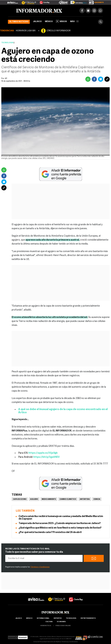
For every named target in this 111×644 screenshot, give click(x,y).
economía (61, 622)
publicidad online (63, 626)
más (74, 22)
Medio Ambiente (49, 499)
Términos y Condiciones (40, 567)
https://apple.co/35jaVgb (43, 453)
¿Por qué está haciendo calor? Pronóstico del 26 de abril (50, 532)
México (49, 22)
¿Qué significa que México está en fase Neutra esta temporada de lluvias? (60, 528)
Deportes (58, 618)
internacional (43, 618)
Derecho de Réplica (54, 642)
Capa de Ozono (20, 499)
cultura (49, 622)
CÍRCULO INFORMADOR (59, 31)
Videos (61, 21)
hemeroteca (46, 626)
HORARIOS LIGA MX (26, 31)
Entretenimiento (88, 618)
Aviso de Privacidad (40, 642)
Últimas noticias (19, 22)
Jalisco (37, 22)
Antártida (85, 499)
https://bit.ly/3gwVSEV (46, 457)
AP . (6, 78)
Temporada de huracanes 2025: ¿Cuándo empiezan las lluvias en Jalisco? (60, 523)
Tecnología (7, 43)
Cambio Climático (68, 499)
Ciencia (97, 499)
